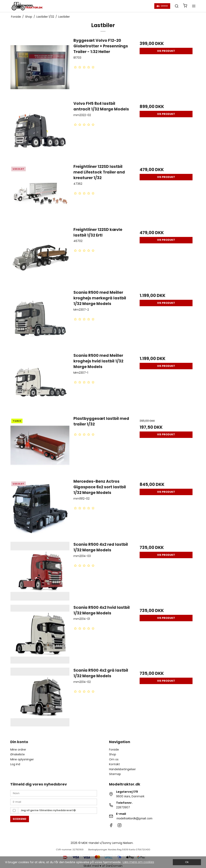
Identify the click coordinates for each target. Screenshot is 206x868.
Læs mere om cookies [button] (138, 862)
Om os (114, 759)
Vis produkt (166, 51)
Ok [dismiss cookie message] (187, 862)
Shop (113, 754)
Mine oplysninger (22, 759)
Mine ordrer (18, 750)
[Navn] (54, 793)
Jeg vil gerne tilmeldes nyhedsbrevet (48, 810)
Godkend (20, 819)
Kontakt (114, 764)
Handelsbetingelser (122, 769)
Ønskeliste (18, 754)
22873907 (123, 807)
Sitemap (115, 774)
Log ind (15, 764)
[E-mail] (54, 802)
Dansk (162, 6)
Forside (114, 750)
